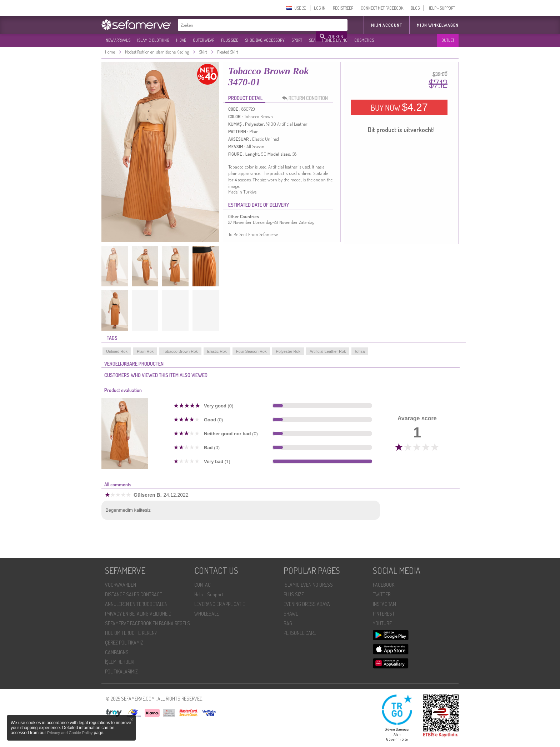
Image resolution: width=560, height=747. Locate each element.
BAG (288, 623)
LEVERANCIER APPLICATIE (220, 604)
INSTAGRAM (384, 604)
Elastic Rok (217, 351)
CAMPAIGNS (117, 652)
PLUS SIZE (230, 40)
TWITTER (382, 594)
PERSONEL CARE (300, 633)
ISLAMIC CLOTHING (153, 40)
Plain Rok (145, 351)
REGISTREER (343, 8)
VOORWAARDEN (121, 585)
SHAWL (291, 614)
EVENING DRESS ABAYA (307, 604)
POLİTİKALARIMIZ (121, 671)
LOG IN (320, 8)
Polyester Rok (288, 351)
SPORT (297, 40)
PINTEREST (384, 614)
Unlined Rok (117, 351)
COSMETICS (364, 40)
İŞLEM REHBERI (120, 662)
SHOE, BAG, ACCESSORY (265, 40)
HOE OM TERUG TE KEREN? (131, 633)
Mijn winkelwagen (438, 25)
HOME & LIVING (335, 40)
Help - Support (209, 594)
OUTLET (448, 40)
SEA (312, 40)
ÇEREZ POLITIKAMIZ (124, 643)
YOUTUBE (382, 623)
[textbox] (247, 25)
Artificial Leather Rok (328, 351)
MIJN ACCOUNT (387, 25)
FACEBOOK (384, 585)
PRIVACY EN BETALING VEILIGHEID (138, 614)
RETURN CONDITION (307, 98)
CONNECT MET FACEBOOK (382, 8)
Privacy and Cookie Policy (70, 733)
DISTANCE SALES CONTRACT (134, 594)
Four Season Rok (251, 351)
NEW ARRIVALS (118, 40)
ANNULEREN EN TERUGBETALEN (136, 604)
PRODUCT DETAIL (245, 98)
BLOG (415, 8)
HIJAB (181, 40)
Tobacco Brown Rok (180, 351)
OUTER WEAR (204, 40)
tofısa (360, 351)
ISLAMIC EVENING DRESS (308, 585)
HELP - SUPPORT (441, 8)
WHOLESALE (207, 614)
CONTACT (204, 585)
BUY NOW (399, 107)
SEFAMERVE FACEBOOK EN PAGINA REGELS (147, 623)
